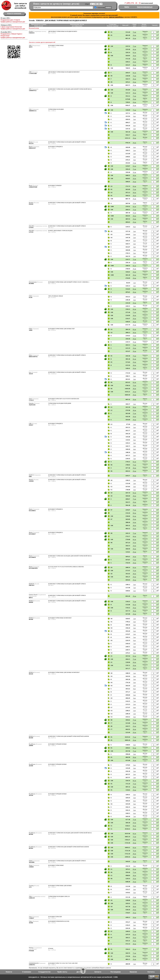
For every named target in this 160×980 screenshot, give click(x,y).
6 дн (134, 116)
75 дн (134, 32)
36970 (31, 47)
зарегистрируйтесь (116, 17)
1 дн (134, 154)
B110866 (31, 283)
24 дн (134, 62)
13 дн (134, 163)
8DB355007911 (33, 357)
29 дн (134, 35)
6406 (30, 476)
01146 (31, 297)
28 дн (134, 65)
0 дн (134, 452)
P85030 (31, 204)
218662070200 (33, 187)
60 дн (134, 49)
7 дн (134, 459)
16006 (31, 330)
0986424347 (32, 148)
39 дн (134, 138)
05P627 (31, 425)
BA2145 (31, 143)
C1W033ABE (33, 73)
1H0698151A (33, 111)
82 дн (134, 52)
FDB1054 (32, 33)
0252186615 (32, 511)
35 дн (134, 68)
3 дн (134, 119)
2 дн (134, 113)
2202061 (31, 481)
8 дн (134, 227)
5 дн (134, 122)
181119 (31, 374)
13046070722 (33, 90)
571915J (31, 400)
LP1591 (31, 232)
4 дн (134, 126)
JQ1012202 (32, 405)
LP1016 (31, 227)
